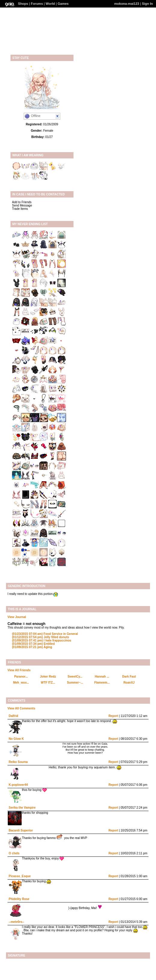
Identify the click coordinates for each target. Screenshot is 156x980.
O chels (14, 853)
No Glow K (16, 739)
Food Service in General (45, 634)
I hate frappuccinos (42, 640)
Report (113, 716)
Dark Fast (129, 677)
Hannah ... (102, 677)
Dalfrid (13, 716)
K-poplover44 (18, 785)
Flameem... (102, 683)
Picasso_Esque (20, 876)
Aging (32, 647)
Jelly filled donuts (40, 637)
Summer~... (75, 683)
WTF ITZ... (48, 683)
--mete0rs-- (16, 922)
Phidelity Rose (19, 899)
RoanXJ (129, 683)
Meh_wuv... (21, 683)
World (50, 4)
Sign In (147, 4)
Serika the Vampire (22, 808)
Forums (37, 4)
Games (63, 4)
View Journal (17, 617)
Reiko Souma (18, 762)
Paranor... (21, 677)
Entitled (33, 644)
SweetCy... (75, 677)
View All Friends (19, 670)
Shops (23, 4)
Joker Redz (48, 677)
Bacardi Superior (21, 830)
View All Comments (21, 708)
